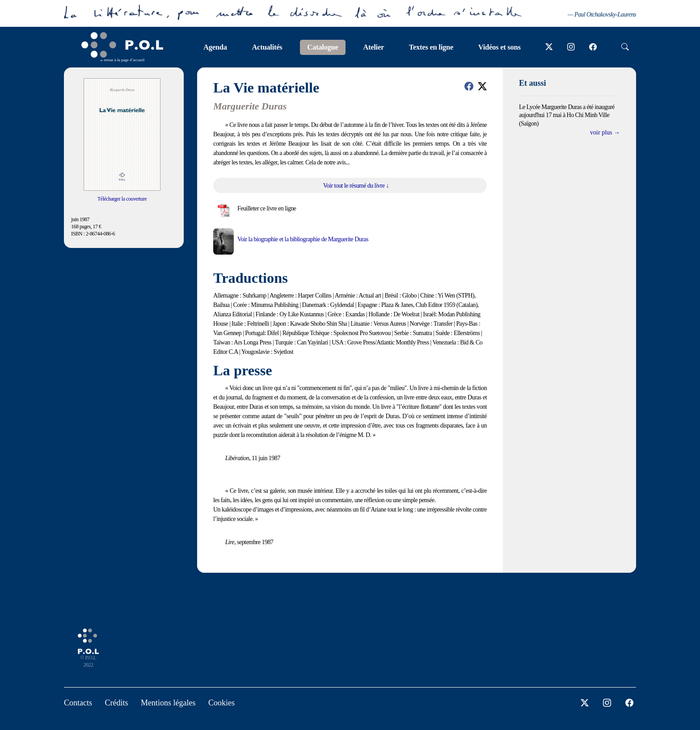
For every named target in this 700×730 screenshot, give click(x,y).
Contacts (78, 703)
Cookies (221, 703)
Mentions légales (168, 703)
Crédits (117, 703)
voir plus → (605, 132)
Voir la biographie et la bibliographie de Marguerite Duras (303, 239)
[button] (469, 86)
